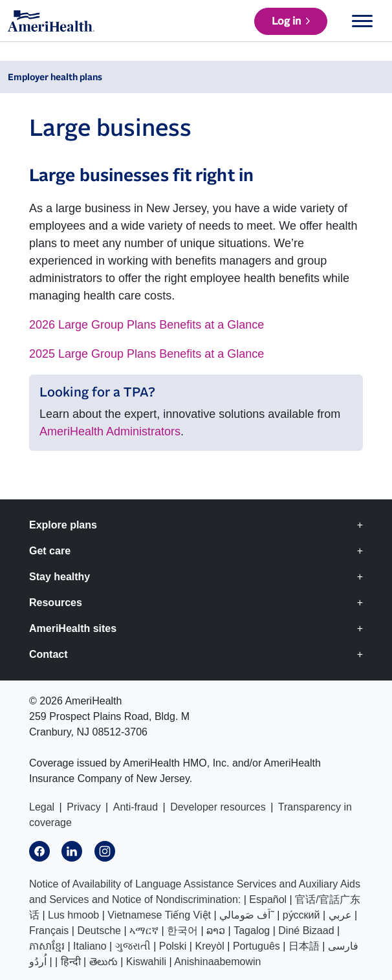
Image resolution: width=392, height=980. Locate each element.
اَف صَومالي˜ (247, 915)
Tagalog (252, 931)
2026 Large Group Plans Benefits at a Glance (147, 325)
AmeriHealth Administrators (110, 431)
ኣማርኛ (144, 931)
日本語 (304, 946)
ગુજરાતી (133, 946)
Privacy (83, 807)
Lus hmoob (73, 915)
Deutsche (99, 931)
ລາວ (216, 931)
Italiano (90, 946)
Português (256, 946)
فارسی (343, 946)
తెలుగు (103, 962)
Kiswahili (146, 962)
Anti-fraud (136, 807)
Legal (42, 807)
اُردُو (38, 962)
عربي (340, 915)
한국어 (182, 931)
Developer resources (218, 807)
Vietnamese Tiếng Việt (159, 915)
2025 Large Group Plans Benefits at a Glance (147, 354)
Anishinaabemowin (217, 962)
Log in (286, 21)
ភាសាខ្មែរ (47, 946)
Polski (173, 946)
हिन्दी (71, 962)
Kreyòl (209, 946)
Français (49, 931)
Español (268, 899)
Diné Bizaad (306, 931)
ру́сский (301, 915)
